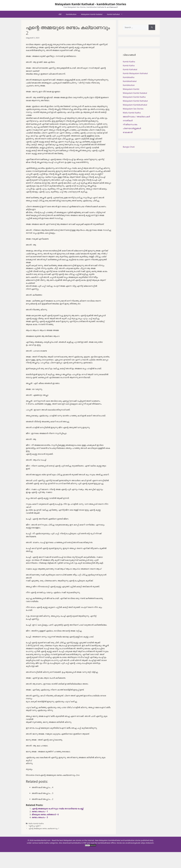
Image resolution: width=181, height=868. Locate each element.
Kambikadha (129, 77)
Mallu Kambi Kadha (36, 823)
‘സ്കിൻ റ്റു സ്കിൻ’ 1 (35, 826)
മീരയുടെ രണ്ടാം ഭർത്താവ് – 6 (45, 814)
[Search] (152, 27)
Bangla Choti (129, 147)
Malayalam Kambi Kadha (134, 97)
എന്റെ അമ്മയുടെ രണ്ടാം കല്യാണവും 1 (44, 828)
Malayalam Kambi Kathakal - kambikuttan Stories (90, 4)
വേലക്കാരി (128, 132)
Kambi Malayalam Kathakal (135, 73)
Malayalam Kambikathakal (135, 105)
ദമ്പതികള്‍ (128, 120)
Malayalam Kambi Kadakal (92, 14)
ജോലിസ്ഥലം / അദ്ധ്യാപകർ (136, 117)
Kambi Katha (129, 65)
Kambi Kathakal (116, 14)
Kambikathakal (130, 81)
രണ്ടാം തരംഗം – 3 (40, 817)
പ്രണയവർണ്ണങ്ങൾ (132, 128)
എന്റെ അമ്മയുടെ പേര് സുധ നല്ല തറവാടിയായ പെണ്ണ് (57, 809)
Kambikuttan (71, 14)
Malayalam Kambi (131, 89)
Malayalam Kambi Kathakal (135, 101)
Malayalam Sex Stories (133, 109)
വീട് (60, 14)
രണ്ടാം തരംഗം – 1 (40, 811)
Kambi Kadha (129, 62)
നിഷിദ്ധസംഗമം (130, 124)
